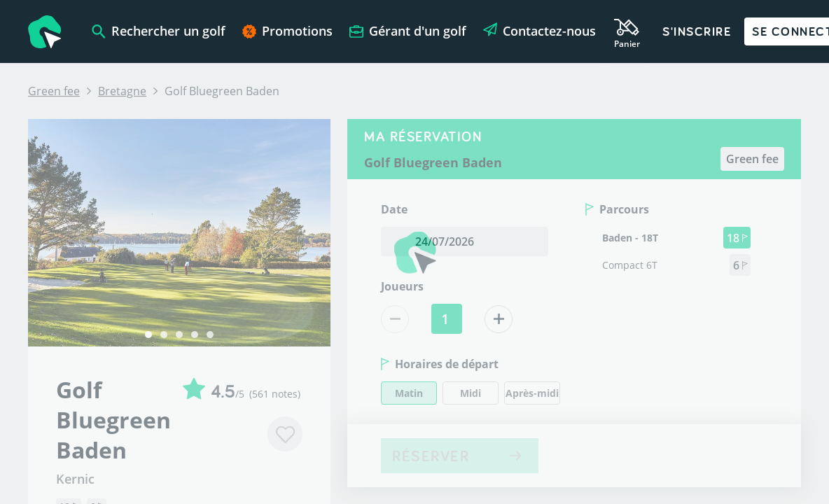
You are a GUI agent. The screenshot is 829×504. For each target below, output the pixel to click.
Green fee (54, 91)
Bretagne (122, 91)
